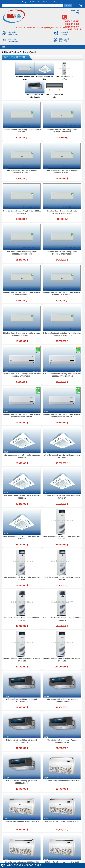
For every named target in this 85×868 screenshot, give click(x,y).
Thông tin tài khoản (14, 843)
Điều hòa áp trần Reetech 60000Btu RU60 (44, 507)
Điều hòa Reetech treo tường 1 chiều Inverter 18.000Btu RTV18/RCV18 (44, 219)
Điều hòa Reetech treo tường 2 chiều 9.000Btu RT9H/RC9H (43, 154)
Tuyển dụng (58, 2)
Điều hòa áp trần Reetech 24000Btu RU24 (44, 475)
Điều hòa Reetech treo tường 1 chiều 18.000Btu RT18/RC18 (72, 122)
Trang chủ (25, 2)
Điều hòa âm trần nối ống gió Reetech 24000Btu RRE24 (71, 411)
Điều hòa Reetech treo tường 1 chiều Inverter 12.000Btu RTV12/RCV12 (16, 219)
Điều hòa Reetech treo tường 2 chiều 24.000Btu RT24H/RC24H (44, 186)
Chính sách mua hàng (16, 851)
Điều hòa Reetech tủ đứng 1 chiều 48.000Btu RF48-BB (72, 346)
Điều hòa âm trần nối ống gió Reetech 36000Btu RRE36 (16, 443)
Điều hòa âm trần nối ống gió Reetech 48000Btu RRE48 (44, 443)
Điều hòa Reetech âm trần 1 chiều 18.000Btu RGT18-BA (43, 282)
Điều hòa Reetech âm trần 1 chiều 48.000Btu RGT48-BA (44, 314)
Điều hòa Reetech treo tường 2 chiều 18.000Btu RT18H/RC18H (16, 186)
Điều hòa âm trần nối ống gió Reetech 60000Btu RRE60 (71, 443)
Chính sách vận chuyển (16, 846)
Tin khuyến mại (48, 2)
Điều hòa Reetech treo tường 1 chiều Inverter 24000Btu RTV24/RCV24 (72, 219)
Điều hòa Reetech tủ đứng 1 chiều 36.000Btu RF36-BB (44, 346)
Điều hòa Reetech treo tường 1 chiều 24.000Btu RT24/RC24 (16, 154)
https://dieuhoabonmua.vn (14, 603)
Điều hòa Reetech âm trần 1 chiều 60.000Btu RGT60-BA (71, 314)
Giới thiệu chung (13, 736)
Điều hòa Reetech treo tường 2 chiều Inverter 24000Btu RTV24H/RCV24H (16, 284)
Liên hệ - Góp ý (13, 744)
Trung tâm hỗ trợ (13, 739)
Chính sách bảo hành (15, 848)
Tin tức (40, 2)
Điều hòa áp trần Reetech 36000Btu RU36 (72, 475)
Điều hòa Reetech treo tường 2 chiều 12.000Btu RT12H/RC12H (71, 154)
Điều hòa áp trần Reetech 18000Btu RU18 (16, 475)
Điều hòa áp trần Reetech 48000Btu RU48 (16, 507)
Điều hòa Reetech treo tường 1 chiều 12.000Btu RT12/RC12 (44, 122)
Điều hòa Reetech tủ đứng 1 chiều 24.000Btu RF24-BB (16, 346)
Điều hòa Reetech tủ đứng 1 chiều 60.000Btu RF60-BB (16, 379)
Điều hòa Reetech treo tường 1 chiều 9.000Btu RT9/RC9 (16, 122)
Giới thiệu (33, 2)
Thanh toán (11, 856)
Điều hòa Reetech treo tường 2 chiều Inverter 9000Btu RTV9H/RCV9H (16, 251)
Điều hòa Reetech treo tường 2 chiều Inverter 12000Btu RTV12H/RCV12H (44, 251)
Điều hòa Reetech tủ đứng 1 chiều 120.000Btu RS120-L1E (72, 379)
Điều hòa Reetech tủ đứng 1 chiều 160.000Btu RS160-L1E (16, 411)
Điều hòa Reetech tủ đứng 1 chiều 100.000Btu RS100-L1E (44, 379)
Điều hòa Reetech (15, 57)
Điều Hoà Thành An (11, 52)
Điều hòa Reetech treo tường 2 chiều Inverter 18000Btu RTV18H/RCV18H (72, 251)
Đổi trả (9, 854)
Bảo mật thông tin (14, 840)
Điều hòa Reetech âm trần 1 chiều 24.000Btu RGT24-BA (71, 282)
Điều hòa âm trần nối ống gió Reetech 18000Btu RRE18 (43, 411)
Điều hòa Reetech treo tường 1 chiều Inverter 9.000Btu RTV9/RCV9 (71, 187)
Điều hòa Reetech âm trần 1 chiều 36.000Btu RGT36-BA (16, 314)
